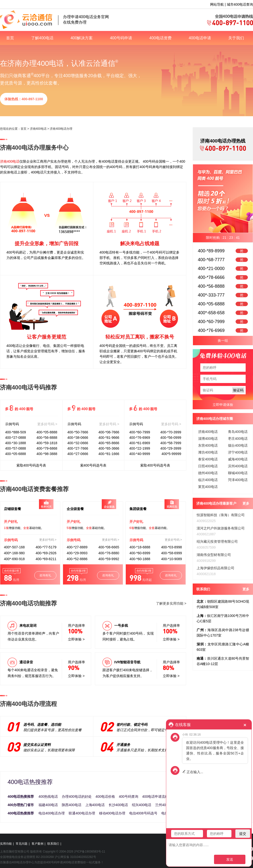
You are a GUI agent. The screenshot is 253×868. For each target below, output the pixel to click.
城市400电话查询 (240, 4)
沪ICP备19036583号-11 (90, 852)
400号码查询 (129, 797)
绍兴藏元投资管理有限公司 (217, 541)
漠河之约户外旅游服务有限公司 (221, 528)
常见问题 (22, 844)
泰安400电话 (208, 459)
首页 (10, 38)
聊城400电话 (238, 473)
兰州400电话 (165, 805)
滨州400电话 (238, 466)
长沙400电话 (118, 805)
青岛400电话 (238, 432)
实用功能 (6, 844)
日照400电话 (208, 466)
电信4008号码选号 (143, 813)
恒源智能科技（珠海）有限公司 (221, 515)
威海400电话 (238, 459)
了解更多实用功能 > (171, 603)
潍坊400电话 (208, 452)
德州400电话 (208, 473)
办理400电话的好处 (77, 797)
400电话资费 (160, 38)
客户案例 (38, 844)
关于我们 (236, 38)
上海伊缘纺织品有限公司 (215, 568)
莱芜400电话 (208, 487)
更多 (246, 503)
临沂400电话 (208, 480)
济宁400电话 (238, 452)
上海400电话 (95, 805)
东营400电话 (208, 445)
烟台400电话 (238, 445)
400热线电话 (48, 797)
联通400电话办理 (82, 813)
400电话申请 (200, 38)
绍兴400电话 (142, 805)
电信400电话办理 (52, 813)
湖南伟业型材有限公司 (214, 555)
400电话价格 (105, 797)
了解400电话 (42, 38)
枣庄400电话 (238, 439)
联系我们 (53, 844)
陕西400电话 (71, 805)
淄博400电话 (208, 439)
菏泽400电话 (238, 480)
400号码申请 (121, 38)
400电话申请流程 (155, 797)
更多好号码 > (47, 424)
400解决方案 (82, 38)
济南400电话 (38, 129)
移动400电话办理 (112, 813)
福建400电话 (48, 805)
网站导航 (217, 4)
